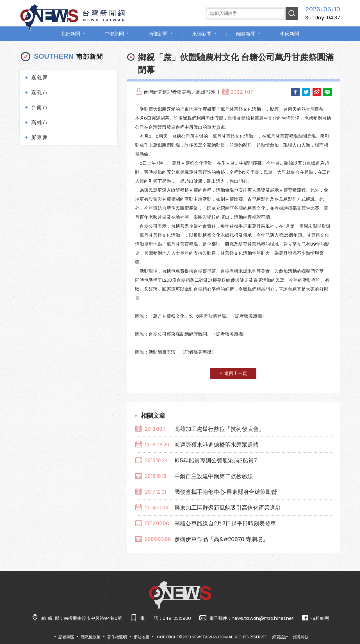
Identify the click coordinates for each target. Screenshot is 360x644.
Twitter (306, 92)
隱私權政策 (91, 637)
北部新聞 (70, 34)
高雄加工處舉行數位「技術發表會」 (219, 429)
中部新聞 (114, 34)
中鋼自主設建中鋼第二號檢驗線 (214, 476)
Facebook (295, 92)
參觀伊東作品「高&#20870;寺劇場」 (221, 539)
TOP (346, 623)
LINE (327, 92)
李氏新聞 (290, 34)
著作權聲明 (117, 637)
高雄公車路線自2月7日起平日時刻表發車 (225, 523)
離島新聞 (246, 34)
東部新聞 (202, 34)
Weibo (317, 92)
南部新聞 (158, 34)
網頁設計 (280, 637)
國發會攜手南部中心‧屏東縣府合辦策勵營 (226, 492)
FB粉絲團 (315, 618)
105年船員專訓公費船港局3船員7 (216, 460)
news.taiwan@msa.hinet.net (263, 618)
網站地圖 (142, 637)
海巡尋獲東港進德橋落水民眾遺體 (217, 445)
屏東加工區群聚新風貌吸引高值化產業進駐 (228, 508)
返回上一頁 (236, 373)
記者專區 (66, 637)
